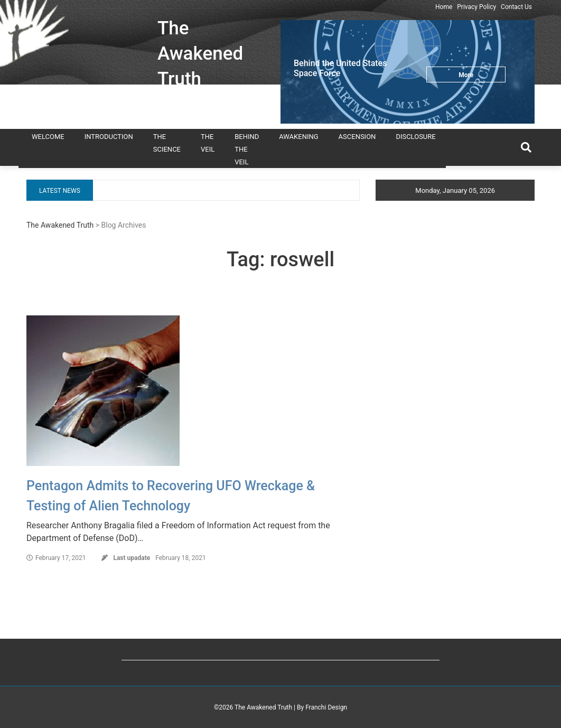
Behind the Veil (247, 149)
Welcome (48, 137)
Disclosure (415, 137)
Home (444, 7)
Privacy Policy (476, 7)
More (466, 75)
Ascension (357, 137)
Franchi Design (326, 707)
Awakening (298, 137)
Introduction (109, 137)
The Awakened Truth (200, 54)
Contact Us (516, 7)
